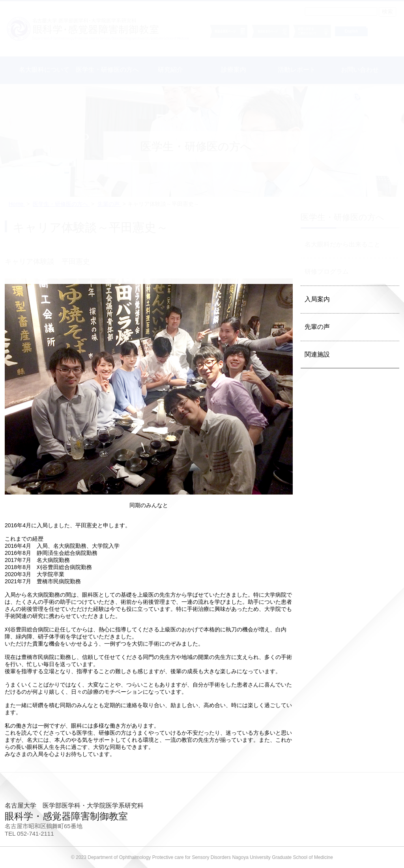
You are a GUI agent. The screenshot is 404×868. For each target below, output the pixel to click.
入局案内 (317, 299)
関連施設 (317, 354)
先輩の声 (317, 327)
